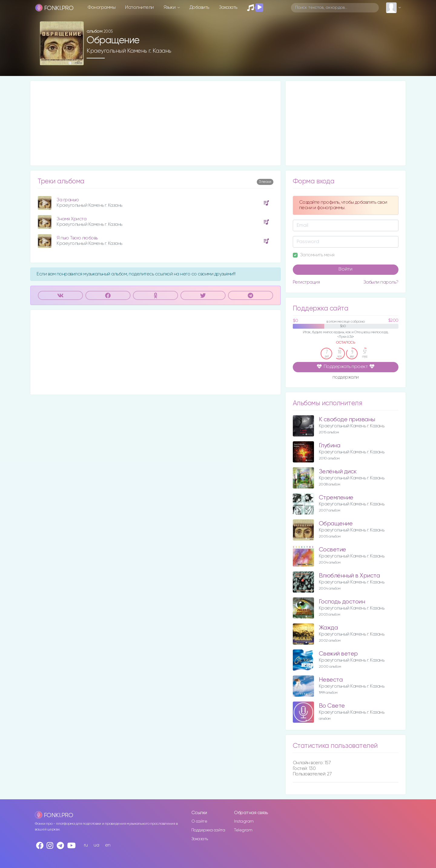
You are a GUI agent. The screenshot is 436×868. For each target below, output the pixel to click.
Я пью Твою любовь (77, 238)
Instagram (244, 821)
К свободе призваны (347, 420)
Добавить (199, 7)
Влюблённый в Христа (349, 576)
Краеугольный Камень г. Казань (129, 51)
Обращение (336, 524)
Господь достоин (342, 602)
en (108, 845)
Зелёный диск (338, 472)
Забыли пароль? (381, 282)
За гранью (68, 200)
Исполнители (139, 7)
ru (86, 845)
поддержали (346, 378)
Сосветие (332, 550)
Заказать (228, 7)
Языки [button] (170, 7)
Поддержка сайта (208, 830)
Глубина (330, 446)
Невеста (331, 680)
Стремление (336, 498)
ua (96, 845)
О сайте (199, 821)
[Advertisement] (155, 123)
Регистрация (306, 282)
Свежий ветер (338, 654)
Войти (345, 269)
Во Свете (332, 706)
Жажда (328, 628)
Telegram (243, 830)
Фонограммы (102, 7)
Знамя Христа (71, 219)
